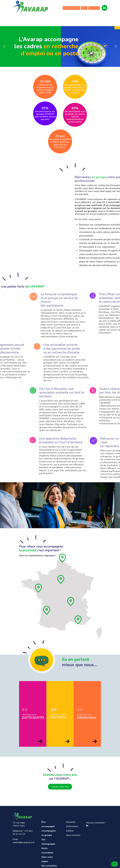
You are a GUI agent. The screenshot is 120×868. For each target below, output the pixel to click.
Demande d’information (71, 8)
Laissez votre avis (60, 787)
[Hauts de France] (63, 558)
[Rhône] (71, 602)
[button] (4, 46)
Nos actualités (106, 19)
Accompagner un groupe (39, 19)
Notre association (72, 19)
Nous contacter (94, 8)
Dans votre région (89, 19)
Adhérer (84, 8)
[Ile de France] (61, 579)
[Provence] (78, 620)
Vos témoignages (56, 19)
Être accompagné (21, 19)
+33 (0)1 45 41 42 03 (23, 832)
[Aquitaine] (47, 610)
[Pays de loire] (39, 588)
